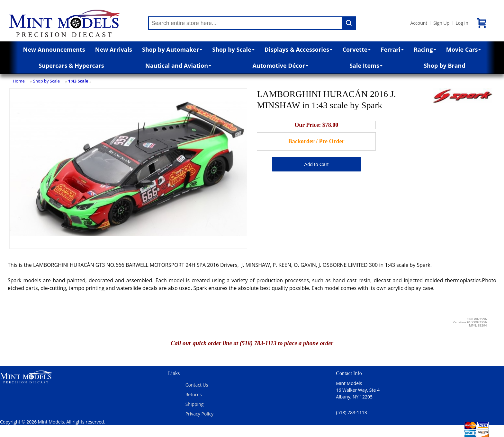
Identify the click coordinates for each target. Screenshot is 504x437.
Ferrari (392, 49)
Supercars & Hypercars (71, 66)
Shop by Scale (233, 49)
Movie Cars (464, 49)
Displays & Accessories (298, 49)
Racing (425, 49)
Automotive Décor (280, 66)
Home (19, 81)
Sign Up (441, 23)
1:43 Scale (78, 81)
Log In (462, 23)
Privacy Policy (199, 414)
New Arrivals (114, 49)
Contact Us (197, 385)
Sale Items (366, 66)
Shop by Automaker (172, 49)
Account (419, 23)
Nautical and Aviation (178, 66)
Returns (194, 394)
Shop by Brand (445, 66)
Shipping (195, 404)
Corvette (356, 49)
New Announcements (54, 49)
